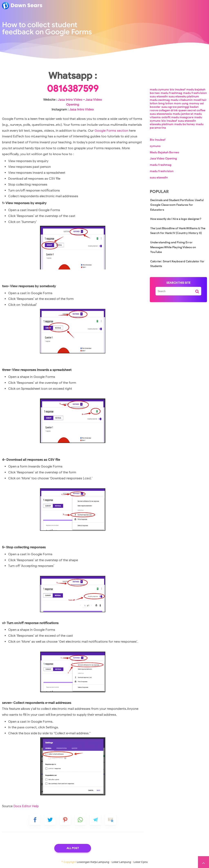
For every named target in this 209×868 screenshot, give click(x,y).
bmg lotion (166, 103)
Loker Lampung (121, 862)
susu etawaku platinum (184, 96)
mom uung (181, 103)
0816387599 (73, 89)
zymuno (155, 146)
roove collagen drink (164, 110)
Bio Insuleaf (158, 140)
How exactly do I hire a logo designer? (176, 219)
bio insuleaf (178, 90)
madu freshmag (171, 93)
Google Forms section (111, 131)
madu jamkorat (183, 114)
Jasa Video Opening (163, 159)
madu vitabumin (182, 100)
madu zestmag (160, 100)
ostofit (166, 117)
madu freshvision (195, 93)
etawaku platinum (162, 124)
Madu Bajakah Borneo (165, 152)
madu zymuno (159, 90)
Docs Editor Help (26, 806)
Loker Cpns (141, 862)
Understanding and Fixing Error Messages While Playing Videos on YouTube (173, 247)
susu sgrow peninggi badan (180, 107)
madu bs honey (185, 124)
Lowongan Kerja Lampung (93, 862)
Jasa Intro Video (70, 100)
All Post (73, 848)
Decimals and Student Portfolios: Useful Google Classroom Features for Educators (177, 205)
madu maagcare (182, 117)
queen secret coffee (192, 110)
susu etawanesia (161, 114)
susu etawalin (159, 96)
